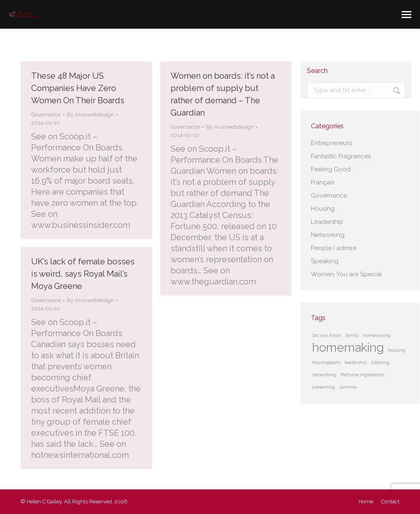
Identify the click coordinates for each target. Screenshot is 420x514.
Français (323, 182)
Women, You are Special (346, 274)
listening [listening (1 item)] (380, 362)
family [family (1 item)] (352, 335)
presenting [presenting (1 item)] (324, 387)
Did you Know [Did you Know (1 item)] (327, 335)
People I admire (334, 248)
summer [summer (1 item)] (348, 387)
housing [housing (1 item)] (397, 350)
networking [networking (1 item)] (324, 375)
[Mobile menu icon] (406, 15)
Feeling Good (331, 169)
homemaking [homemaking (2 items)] (348, 347)
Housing (323, 209)
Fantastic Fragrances (341, 156)
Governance (46, 115)
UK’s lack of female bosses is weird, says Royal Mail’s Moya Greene (83, 274)
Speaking (325, 261)
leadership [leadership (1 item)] (356, 362)
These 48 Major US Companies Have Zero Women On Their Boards (78, 88)
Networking (328, 235)
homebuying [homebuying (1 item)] (377, 335)
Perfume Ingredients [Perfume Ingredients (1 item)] (362, 375)
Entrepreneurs (331, 143)
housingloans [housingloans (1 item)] (326, 362)
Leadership (327, 222)
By (90, 115)
